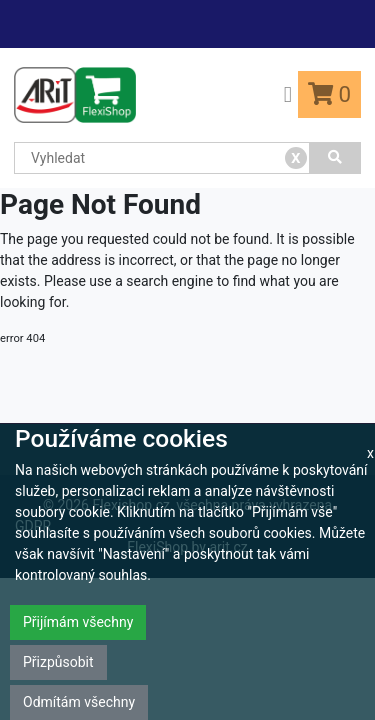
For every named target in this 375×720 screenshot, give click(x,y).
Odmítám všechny (79, 702)
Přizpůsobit (58, 662)
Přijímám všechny (78, 622)
